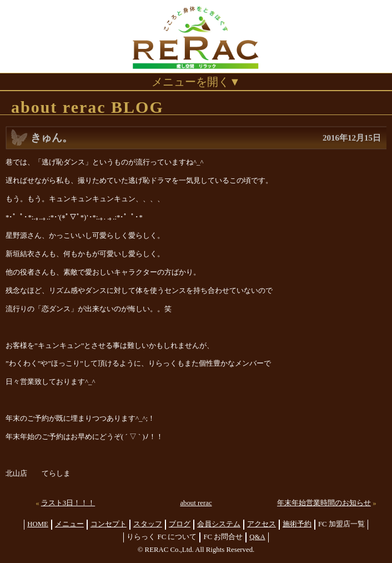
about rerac (196, 503)
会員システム (219, 524)
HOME (38, 524)
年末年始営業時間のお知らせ (324, 503)
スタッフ (148, 524)
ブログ (180, 524)
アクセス (262, 524)
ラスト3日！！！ (68, 503)
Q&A (257, 537)
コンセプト (109, 524)
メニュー (69, 524)
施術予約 (297, 524)
